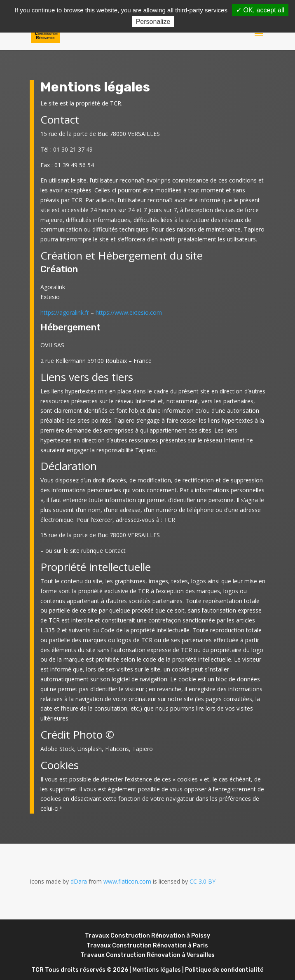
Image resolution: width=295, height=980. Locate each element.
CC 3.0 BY (203, 881)
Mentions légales (157, 970)
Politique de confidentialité (224, 970)
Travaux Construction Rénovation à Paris (147, 946)
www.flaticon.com (127, 881)
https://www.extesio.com (129, 312)
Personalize (153, 22)
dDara (79, 881)
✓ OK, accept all (260, 10)
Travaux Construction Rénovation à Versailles (147, 955)
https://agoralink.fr (65, 312)
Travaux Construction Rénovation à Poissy (147, 936)
